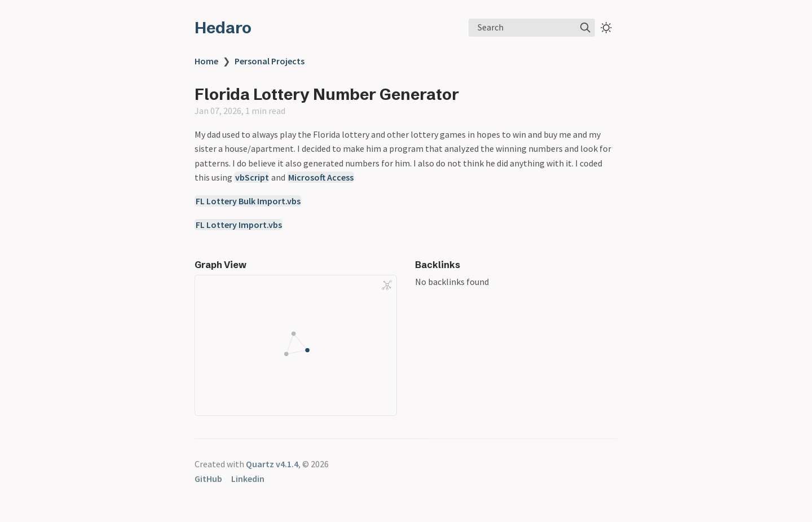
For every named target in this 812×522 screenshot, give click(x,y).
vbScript (252, 177)
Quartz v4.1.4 (272, 464)
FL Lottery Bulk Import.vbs (248, 201)
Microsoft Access (321, 177)
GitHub (208, 479)
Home (206, 61)
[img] (585, 28)
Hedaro (223, 28)
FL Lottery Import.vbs (239, 225)
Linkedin (248, 479)
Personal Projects (270, 61)
